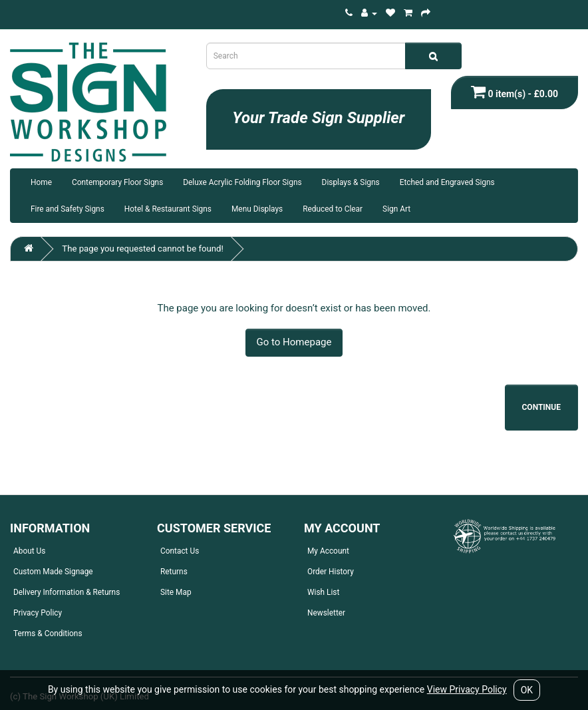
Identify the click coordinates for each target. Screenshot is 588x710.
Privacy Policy (38, 613)
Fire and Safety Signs (68, 209)
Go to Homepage (294, 342)
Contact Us (180, 551)
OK (527, 690)
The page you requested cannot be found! (143, 249)
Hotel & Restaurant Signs (168, 209)
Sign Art (396, 209)
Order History (331, 572)
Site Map (176, 592)
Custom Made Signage (53, 572)
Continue (542, 407)
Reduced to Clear (333, 209)
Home (41, 182)
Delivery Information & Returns (67, 592)
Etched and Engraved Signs (447, 182)
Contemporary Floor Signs (117, 182)
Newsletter (326, 613)
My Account (328, 551)
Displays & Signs (351, 182)
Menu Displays (257, 209)
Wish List (323, 592)
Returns (174, 572)
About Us (29, 551)
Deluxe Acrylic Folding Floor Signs (242, 182)
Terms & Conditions (48, 633)
